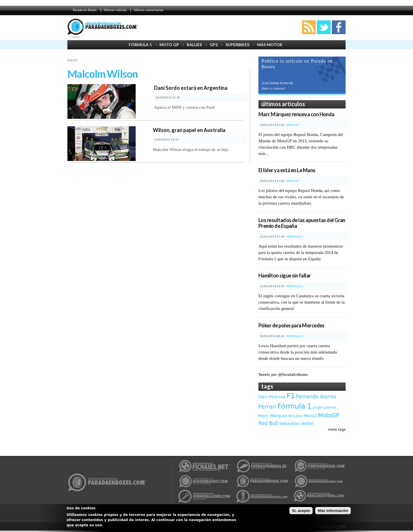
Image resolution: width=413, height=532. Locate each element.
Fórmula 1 (140, 45)
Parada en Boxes (85, 10)
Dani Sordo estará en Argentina (191, 88)
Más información (333, 511)
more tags (337, 430)
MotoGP (329, 415)
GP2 (214, 45)
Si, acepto (301, 511)
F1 (291, 396)
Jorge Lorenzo (325, 407)
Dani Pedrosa (272, 397)
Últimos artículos (283, 104)
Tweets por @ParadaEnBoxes (283, 375)
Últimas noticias (115, 10)
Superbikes (237, 45)
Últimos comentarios (148, 10)
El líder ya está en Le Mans (287, 170)
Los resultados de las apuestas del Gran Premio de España (302, 223)
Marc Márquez (273, 416)
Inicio (73, 60)
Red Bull (268, 423)
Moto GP (169, 45)
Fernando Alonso (316, 397)
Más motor (270, 45)
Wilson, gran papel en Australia (189, 130)
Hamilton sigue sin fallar (285, 275)
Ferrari (267, 407)
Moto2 (310, 416)
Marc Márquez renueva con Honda (296, 114)
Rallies (194, 45)
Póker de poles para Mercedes (292, 325)
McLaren (296, 416)
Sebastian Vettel (296, 424)
